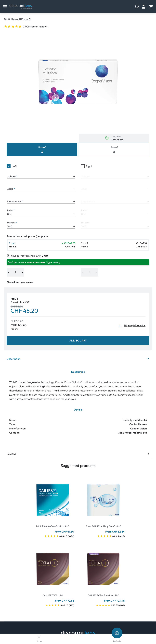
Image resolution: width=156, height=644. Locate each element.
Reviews (78, 454)
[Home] (39, 637)
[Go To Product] (53, 498)
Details (78, 410)
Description (78, 359)
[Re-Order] (117, 633)
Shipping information (132, 325)
